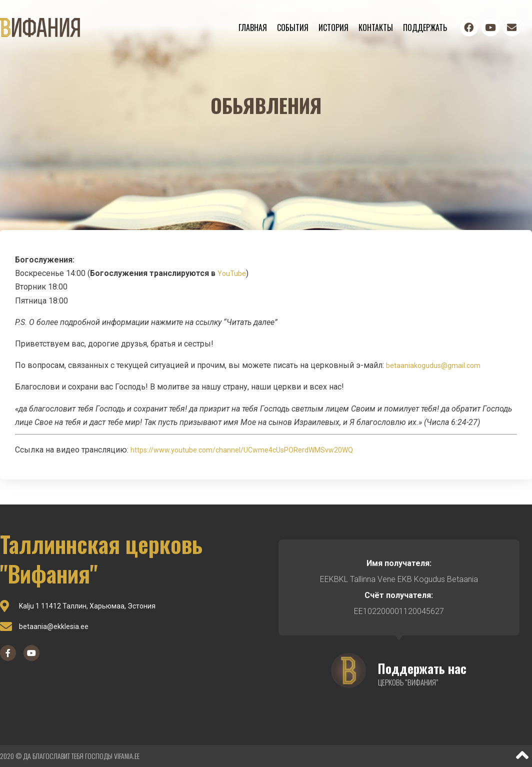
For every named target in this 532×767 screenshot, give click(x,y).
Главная (253, 27)
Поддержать (425, 27)
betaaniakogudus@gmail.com (433, 365)
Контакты (376, 27)
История (333, 27)
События (293, 27)
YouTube (232, 273)
